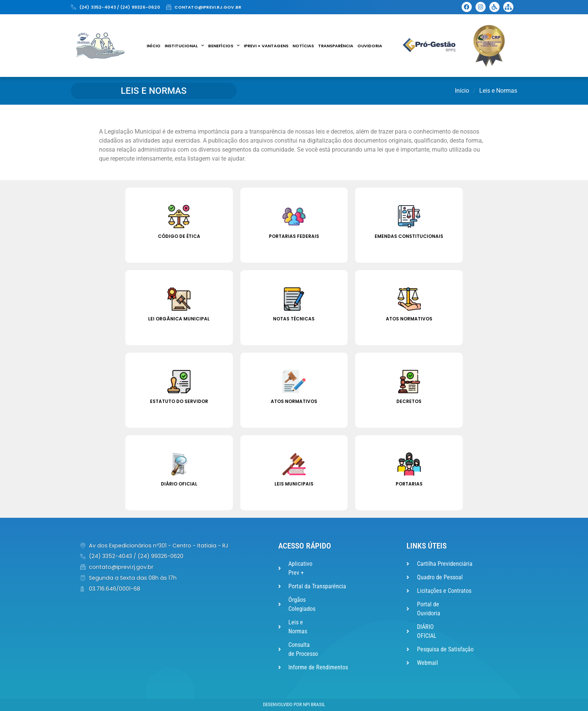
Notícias (303, 46)
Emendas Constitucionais (409, 236)
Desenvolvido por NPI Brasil (294, 704)
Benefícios (224, 46)
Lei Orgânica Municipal (179, 319)
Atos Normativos (409, 319)
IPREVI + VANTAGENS (266, 46)
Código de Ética (179, 236)
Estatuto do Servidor (179, 401)
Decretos (409, 401)
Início (154, 46)
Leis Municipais (294, 484)
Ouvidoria (370, 46)
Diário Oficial (179, 484)
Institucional (184, 46)
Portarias (409, 484)
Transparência (336, 46)
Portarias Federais (294, 236)
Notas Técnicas (294, 319)
